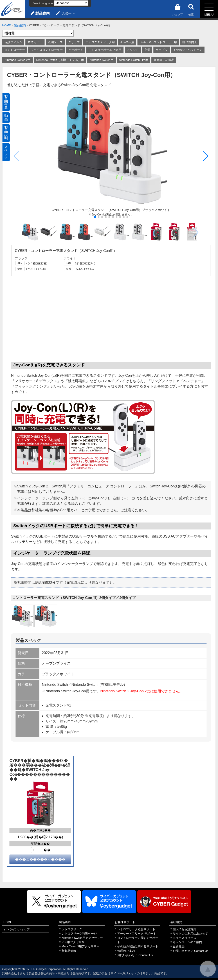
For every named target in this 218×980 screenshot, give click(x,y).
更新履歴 (179, 946)
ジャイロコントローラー (47, 50)
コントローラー (15, 50)
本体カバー (35, 42)
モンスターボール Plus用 (105, 50)
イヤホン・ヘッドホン (188, 50)
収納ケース (55, 42)
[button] (206, 156)
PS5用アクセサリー (75, 942)
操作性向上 (190, 42)
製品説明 (6, 133)
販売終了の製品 (164, 60)
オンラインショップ (17, 929)
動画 (6, 118)
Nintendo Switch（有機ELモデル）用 (60, 60)
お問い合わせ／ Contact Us (135, 955)
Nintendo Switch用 (101, 60)
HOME (7, 25)
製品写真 (6, 102)
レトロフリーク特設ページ (79, 934)
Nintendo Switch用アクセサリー (82, 938)
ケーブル (162, 50)
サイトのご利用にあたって (190, 934)
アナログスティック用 (100, 42)
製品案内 (43, 13)
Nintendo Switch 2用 (18, 60)
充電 (147, 50)
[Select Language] (71, 3)
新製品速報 (69, 951)
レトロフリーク (72, 929)
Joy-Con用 (127, 42)
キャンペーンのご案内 (187, 942)
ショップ (178, 9)
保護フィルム (13, 42)
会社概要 (176, 922)
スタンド (133, 50)
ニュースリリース (184, 938)
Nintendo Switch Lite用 (134, 60)
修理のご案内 (126, 951)
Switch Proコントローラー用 (158, 42)
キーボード (76, 50)
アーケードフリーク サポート (137, 934)
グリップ (74, 42)
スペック (6, 152)
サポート (68, 13)
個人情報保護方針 (184, 929)
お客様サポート (125, 922)
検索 (191, 9)
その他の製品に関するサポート (138, 946)
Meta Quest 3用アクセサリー (81, 946)
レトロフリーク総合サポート (136, 929)
